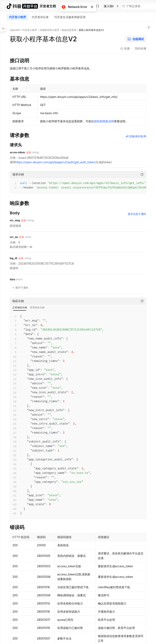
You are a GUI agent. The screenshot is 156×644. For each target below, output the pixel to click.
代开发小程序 (17, 17)
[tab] (109, 6)
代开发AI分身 (40, 17)
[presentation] (118, 6)
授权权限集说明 (104, 121)
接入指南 (109, 6)
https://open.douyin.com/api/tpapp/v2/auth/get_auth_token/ (56, 162)
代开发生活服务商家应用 (70, 17)
